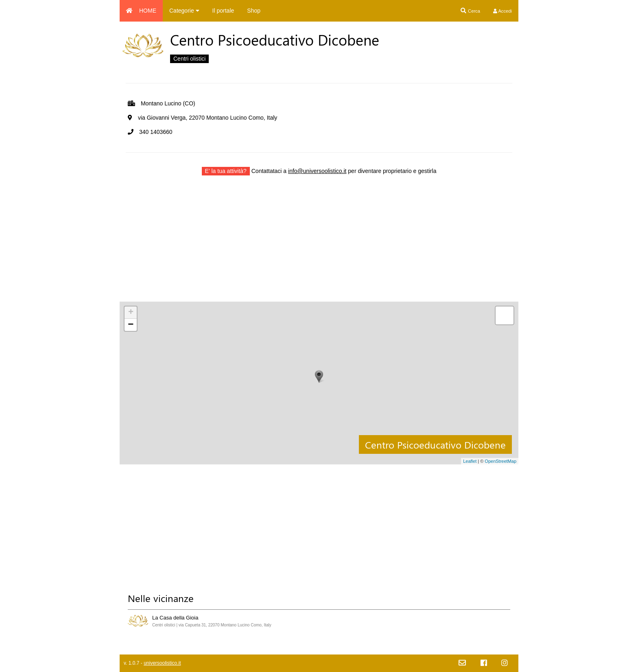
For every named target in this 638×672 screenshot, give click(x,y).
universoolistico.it (162, 663)
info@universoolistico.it (317, 171)
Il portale (223, 11)
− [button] (131, 325)
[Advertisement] (319, 245)
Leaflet (470, 461)
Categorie (184, 11)
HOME (141, 11)
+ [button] (131, 313)
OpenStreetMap (500, 461)
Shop (254, 11)
